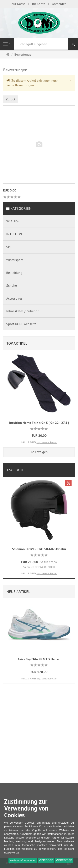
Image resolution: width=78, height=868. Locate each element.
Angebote (15, 470)
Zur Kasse (18, 4)
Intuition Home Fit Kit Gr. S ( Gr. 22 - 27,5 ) (39, 423)
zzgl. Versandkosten (47, 442)
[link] (12, 197)
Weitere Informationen (23, 860)
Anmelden (59, 4)
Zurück (11, 99)
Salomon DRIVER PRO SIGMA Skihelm (39, 549)
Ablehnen (46, 860)
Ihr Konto (39, 4)
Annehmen (64, 860)
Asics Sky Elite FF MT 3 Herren (39, 659)
